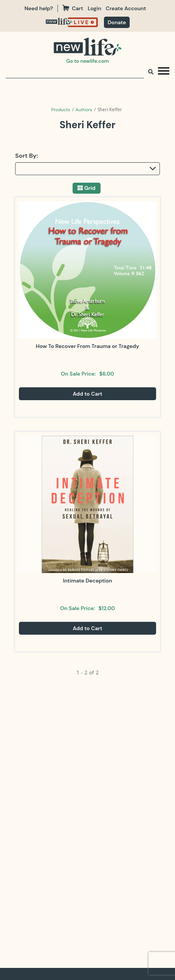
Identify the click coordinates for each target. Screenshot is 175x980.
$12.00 (107, 608)
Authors (84, 110)
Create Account (126, 8)
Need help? (39, 8)
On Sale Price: (78, 374)
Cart (73, 8)
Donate (117, 22)
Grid (90, 188)
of (91, 672)
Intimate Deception (87, 581)
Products (60, 110)
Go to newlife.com (87, 61)
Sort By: (27, 156)
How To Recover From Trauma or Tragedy (87, 346)
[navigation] (97, 8)
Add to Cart (87, 394)
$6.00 (107, 374)
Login (94, 8)
